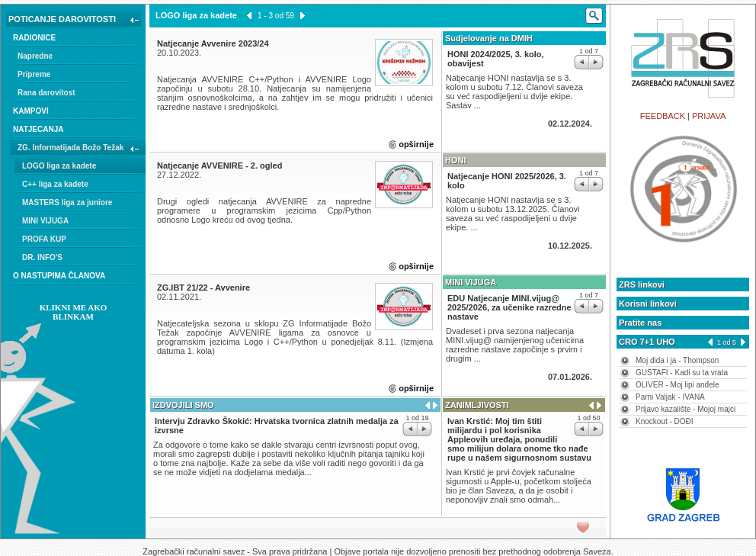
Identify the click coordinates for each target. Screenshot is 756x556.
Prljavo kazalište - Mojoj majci (686, 409)
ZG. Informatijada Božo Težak (80, 149)
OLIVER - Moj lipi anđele (678, 385)
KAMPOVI (31, 111)
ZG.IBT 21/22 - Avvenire (203, 288)
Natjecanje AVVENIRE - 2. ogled (219, 166)
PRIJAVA (709, 116)
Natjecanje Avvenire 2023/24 (213, 43)
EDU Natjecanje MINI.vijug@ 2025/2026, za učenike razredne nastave (509, 307)
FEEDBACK (663, 116)
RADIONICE (34, 38)
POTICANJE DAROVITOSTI (75, 21)
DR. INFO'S (42, 257)
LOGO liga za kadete (59, 166)
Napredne (35, 56)
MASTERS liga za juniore (67, 202)
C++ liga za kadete (55, 184)
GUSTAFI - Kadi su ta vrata (682, 373)
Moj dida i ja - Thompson (677, 360)
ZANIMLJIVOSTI (477, 405)
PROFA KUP (44, 239)
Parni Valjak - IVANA (670, 397)
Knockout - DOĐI (665, 421)
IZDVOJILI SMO (183, 405)
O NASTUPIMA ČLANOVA (59, 276)
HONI (456, 160)
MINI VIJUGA (45, 221)
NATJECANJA (38, 129)
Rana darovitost (46, 93)
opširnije (416, 144)
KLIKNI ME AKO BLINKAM (74, 312)
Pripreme (34, 74)
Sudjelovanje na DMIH (489, 38)
